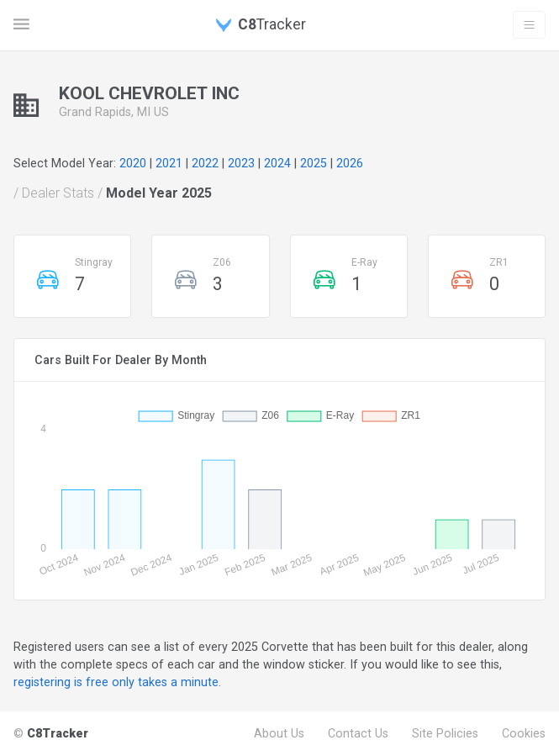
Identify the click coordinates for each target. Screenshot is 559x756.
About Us (279, 733)
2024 (277, 163)
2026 (350, 163)
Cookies (524, 733)
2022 (205, 163)
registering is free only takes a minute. (117, 682)
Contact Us (358, 733)
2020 (133, 163)
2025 (314, 163)
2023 (241, 163)
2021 (169, 163)
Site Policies (445, 733)
